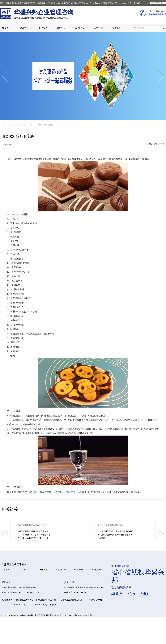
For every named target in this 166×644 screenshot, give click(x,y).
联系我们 (117, 28)
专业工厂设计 (22, 605)
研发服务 (98, 570)
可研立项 (26, 570)
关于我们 (98, 28)
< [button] (5, 532)
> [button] (161, 532)
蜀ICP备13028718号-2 (84, 615)
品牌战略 (80, 570)
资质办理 (44, 570)
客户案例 (43, 28)
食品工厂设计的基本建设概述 (110, 525)
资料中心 (61, 28)
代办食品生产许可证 (25, 600)
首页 (5, 28)
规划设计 (7, 570)
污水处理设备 (51, 605)
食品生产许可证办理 (47, 600)
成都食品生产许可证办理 (71, 600)
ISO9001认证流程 (45, 125)
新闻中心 (80, 28)
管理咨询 (62, 570)
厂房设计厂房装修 (94, 600)
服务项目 (24, 28)
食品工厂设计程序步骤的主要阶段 (32, 525)
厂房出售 (36, 605)
